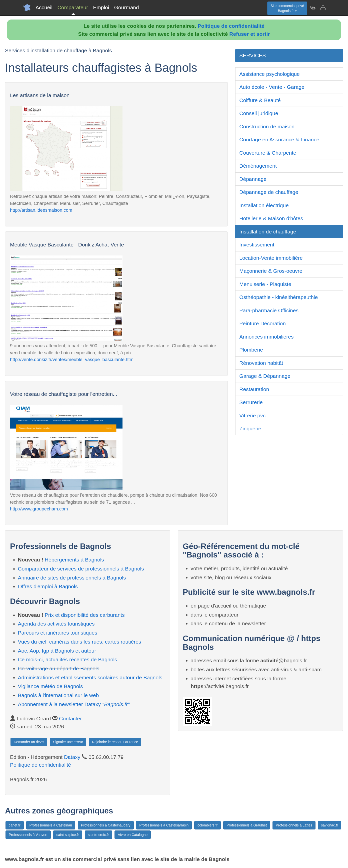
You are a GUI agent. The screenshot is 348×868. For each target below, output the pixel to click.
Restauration (254, 389)
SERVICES (252, 55)
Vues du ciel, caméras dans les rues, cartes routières (80, 642)
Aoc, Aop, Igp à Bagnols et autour (57, 651)
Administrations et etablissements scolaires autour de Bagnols (90, 677)
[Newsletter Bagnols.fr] (313, 8)
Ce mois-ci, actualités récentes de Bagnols (68, 659)
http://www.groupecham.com (39, 509)
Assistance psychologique (269, 74)
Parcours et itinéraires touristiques (58, 633)
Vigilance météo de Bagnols (50, 686)
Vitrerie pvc (252, 415)
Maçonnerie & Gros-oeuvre (271, 271)
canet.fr (15, 825)
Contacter (70, 718)
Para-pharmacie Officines (269, 310)
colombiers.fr (207, 825)
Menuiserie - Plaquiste (265, 284)
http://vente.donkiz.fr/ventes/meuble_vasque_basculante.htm (72, 359)
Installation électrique (264, 205)
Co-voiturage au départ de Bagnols (59, 668)
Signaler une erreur (68, 742)
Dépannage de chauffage (269, 192)
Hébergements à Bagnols (74, 560)
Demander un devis (29, 742)
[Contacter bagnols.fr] (323, 8)
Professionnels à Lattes (294, 825)
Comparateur (73, 7)
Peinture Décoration (262, 323)
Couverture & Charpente (268, 153)
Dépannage (253, 179)
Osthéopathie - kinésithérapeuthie (278, 297)
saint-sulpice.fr (67, 835)
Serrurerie (251, 402)
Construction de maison (267, 126)
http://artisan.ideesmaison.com (41, 210)
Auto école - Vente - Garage (272, 87)
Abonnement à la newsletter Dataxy (74, 704)
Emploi (101, 7)
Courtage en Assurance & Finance (279, 139)
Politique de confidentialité (231, 26)
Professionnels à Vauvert (28, 835)
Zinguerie (250, 428)
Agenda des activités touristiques (56, 624)
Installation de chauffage (268, 232)
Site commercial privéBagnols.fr (287, 8)
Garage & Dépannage (265, 376)
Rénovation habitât (261, 363)
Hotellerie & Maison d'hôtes (271, 218)
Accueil (44, 7)
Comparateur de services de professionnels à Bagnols (81, 569)
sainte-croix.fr (98, 835)
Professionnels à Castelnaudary (106, 825)
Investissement (257, 245)
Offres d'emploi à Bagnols (48, 586)
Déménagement (258, 166)
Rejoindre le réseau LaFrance (115, 742)
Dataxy (72, 757)
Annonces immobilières (266, 337)
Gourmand (126, 7)
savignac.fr (329, 825)
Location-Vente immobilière (271, 258)
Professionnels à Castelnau (51, 825)
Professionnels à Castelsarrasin (164, 825)
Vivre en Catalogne (133, 835)
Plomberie (251, 350)
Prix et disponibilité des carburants (85, 615)
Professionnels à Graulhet (247, 825)
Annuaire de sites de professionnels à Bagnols (72, 578)
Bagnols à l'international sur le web (58, 695)
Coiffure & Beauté (260, 100)
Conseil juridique (259, 113)
